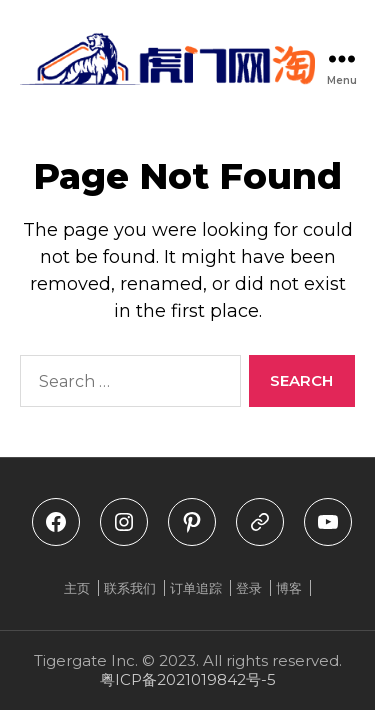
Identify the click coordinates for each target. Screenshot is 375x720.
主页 (77, 588)
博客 (289, 588)
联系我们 (130, 588)
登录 (249, 588)
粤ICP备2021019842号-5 (188, 679)
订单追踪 (196, 588)
